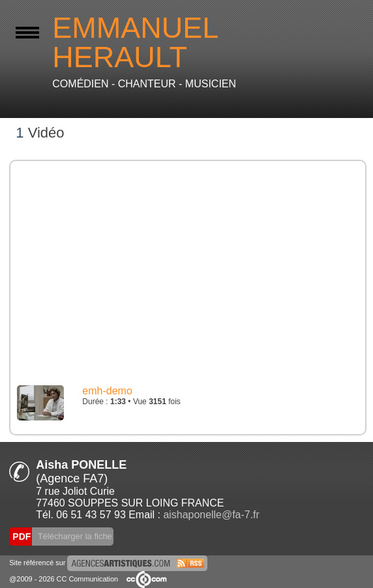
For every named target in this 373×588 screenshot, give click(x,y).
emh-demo (107, 391)
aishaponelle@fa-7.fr (211, 515)
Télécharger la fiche (74, 536)
